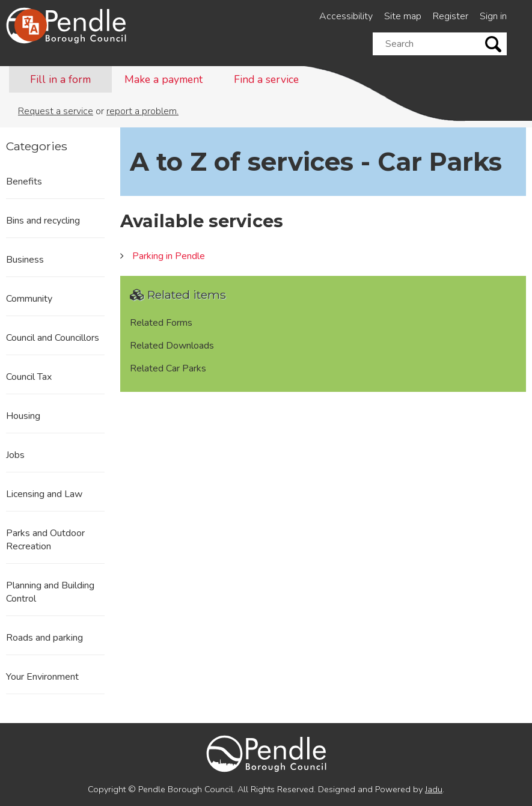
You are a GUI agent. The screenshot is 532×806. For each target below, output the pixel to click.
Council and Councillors (53, 338)
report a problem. (142, 111)
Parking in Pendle (169, 256)
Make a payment (164, 79)
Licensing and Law (44, 494)
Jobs (15, 455)
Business (25, 260)
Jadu (434, 789)
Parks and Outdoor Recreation (45, 540)
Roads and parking (44, 638)
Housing (23, 416)
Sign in (493, 16)
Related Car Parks (168, 368)
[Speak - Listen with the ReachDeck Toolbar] (31, 25)
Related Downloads (172, 346)
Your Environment (42, 677)
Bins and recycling (43, 221)
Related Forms (161, 323)
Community (29, 299)
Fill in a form (60, 79)
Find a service (266, 79)
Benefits (24, 182)
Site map (403, 16)
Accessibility (346, 16)
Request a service (56, 111)
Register (451, 16)
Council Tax (29, 377)
